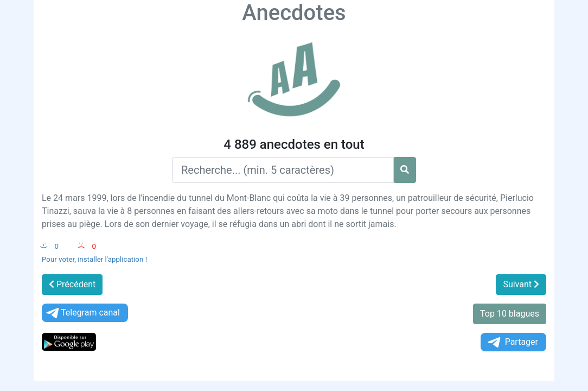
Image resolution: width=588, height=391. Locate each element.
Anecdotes (294, 13)
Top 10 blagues (510, 314)
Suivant (521, 284)
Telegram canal (82, 313)
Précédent (72, 284)
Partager (512, 342)
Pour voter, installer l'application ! (94, 259)
